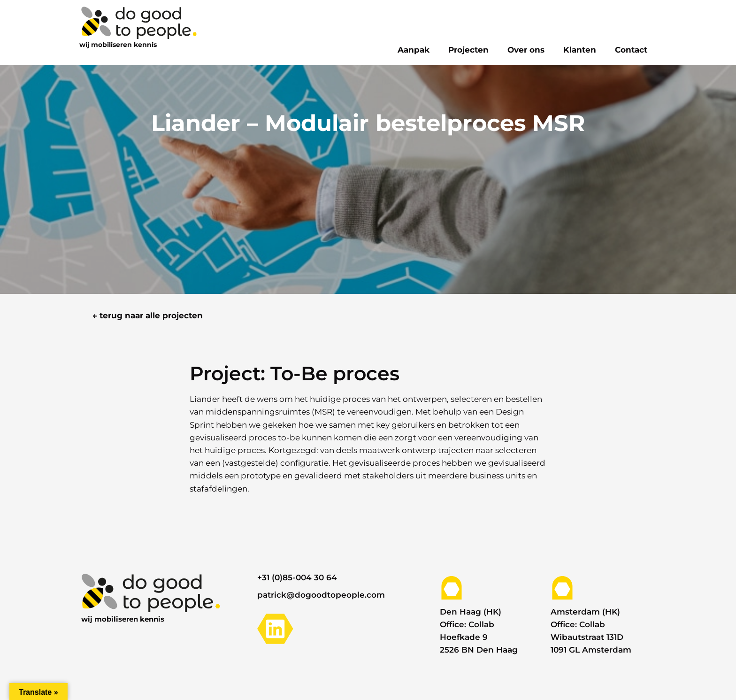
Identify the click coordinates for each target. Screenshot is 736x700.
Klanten (580, 50)
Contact (631, 50)
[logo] (138, 22)
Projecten (468, 50)
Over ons (526, 50)
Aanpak (414, 50)
